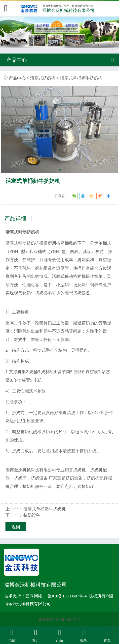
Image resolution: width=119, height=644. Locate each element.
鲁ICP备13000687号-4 (59, 619)
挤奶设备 (32, 515)
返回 (16, 527)
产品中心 (17, 78)
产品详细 (15, 218)
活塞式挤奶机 (43, 78)
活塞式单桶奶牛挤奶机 (44, 509)
